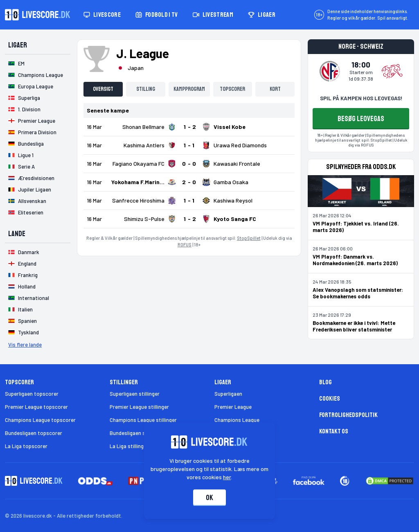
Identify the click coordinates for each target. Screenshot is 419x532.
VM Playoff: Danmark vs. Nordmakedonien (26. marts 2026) (355, 260)
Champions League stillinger (143, 420)
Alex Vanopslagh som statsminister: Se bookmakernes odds (358, 293)
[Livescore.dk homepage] (38, 15)
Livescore (102, 15)
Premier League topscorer (36, 407)
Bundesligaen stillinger (136, 433)
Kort (275, 89)
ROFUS (185, 245)
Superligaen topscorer (32, 394)
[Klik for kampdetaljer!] (189, 127)
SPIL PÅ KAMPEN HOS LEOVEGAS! (361, 98)
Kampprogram (189, 89)
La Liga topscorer (26, 446)
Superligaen (228, 394)
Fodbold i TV (157, 15)
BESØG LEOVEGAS (361, 119)
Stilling (146, 89)
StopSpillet (249, 238)
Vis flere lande (25, 345)
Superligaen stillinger (135, 394)
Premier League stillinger (139, 407)
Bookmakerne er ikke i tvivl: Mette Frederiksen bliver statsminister (354, 326)
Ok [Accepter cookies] (209, 498)
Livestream (213, 15)
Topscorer (232, 89)
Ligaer (262, 15)
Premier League (233, 407)
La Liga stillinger (129, 446)
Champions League (237, 420)
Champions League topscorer (40, 420)
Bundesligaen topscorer (34, 433)
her (227, 477)
